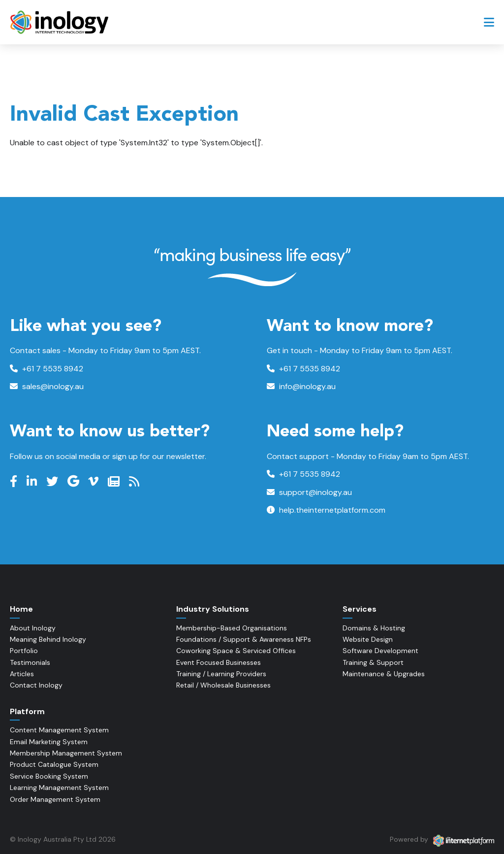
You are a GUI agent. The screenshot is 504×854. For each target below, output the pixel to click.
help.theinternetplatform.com (326, 510)
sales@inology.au (47, 386)
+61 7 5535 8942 (47, 369)
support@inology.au (309, 492)
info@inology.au (301, 386)
